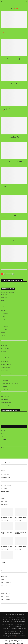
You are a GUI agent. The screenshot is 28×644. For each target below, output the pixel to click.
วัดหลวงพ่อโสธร (6, 380)
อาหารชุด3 (6, 630)
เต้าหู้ (10, 618)
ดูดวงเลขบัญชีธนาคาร (6, 368)
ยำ (12, 623)
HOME (5, 614)
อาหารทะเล (4, 602)
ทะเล (21, 616)
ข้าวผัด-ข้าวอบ (10, 625)
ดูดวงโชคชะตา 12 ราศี (6, 406)
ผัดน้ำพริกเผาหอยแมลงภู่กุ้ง (14, 59)
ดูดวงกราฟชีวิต (4, 345)
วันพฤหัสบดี (4, 439)
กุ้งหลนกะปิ (14, 84)
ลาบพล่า (15, 623)
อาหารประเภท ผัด (5, 585)
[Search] (27, 2)
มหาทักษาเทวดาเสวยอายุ (6, 342)
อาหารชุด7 (7, 632)
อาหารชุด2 (24, 628)
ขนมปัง (9, 626)
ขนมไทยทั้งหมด (4, 489)
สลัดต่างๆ (3, 579)
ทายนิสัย (4, 320)
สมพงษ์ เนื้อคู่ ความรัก (5, 348)
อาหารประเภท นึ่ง (5, 588)
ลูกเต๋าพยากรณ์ (4, 393)
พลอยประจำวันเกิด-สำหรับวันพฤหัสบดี (20, 533)
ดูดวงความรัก (5, 326)
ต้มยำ (24, 619)
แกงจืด (5, 621)
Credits (22, 632)
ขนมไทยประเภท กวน (5, 477)
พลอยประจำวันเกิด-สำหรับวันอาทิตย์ (7, 562)
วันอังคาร (3, 434)
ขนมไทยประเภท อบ (5, 483)
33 (11, 274)
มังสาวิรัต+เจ (22, 614)
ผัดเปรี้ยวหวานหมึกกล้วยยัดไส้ (14, 162)
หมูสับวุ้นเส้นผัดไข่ (7, 109)
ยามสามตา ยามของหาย (6, 355)
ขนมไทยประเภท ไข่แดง (6, 486)
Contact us (17, 632)
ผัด (21, 619)
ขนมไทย (9, 614)
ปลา (24, 616)
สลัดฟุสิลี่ (14, 240)
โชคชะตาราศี (18, 626)
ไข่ (15, 618)
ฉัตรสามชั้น (4, 352)
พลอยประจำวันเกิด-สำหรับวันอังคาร (20, 518)
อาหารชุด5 (17, 630)
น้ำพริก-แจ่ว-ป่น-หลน (7, 623)
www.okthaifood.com (16, 637)
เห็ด (12, 618)
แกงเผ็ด (8, 621)
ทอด (19, 619)
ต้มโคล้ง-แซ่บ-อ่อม (21, 621)
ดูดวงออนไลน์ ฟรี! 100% (18, 633)
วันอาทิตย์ (3, 448)
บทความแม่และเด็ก (9, 633)
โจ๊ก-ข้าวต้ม (4, 571)
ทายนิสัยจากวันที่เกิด (5, 399)
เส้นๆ (15, 625)
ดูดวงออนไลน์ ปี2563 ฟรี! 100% (7, 293)
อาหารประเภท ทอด (5, 591)
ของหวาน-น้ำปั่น (15, 614)
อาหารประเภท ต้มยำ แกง (6, 582)
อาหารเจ (3, 498)
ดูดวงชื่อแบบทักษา (5, 371)
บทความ (3, 310)
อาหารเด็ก (23, 618)
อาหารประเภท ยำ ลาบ (6, 596)
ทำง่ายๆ (11, 616)
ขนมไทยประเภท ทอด (5, 480)
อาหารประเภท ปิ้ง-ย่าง (6, 594)
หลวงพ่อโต (5, 387)
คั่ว (15, 619)
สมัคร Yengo (4, 452)
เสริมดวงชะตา (5, 323)
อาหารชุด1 (19, 628)
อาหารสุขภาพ (4, 496)
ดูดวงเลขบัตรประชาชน (6, 364)
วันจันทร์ (3, 431)
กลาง (4, 619)
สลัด (18, 625)
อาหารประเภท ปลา (5, 605)
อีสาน (7, 619)
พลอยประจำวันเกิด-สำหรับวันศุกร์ (7, 547)
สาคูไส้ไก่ (14, 215)
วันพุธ (2, 436)
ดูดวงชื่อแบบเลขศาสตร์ (6, 374)
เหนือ (10, 619)
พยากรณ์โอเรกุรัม (5, 390)
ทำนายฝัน (3, 336)
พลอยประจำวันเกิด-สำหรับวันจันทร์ (7, 518)
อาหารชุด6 (22, 630)
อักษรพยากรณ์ (4, 297)
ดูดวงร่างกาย (5, 313)
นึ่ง (17, 619)
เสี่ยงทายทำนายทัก (5, 304)
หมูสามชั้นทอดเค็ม (14, 137)
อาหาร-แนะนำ (17, 616)
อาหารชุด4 (11, 630)
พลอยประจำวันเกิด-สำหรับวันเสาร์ (20, 547)
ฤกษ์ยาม (4, 317)
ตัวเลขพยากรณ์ (4, 301)
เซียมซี (3, 377)
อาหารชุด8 (12, 632)
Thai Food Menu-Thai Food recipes (9, 628)
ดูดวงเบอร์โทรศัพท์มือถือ (6, 358)
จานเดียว (13, 626)
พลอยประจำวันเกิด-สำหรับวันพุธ (7, 533)
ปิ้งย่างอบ (19, 623)
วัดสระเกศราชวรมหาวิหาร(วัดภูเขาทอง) (10, 383)
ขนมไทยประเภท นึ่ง (5, 474)
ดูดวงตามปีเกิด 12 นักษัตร (6, 403)
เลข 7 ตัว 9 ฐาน (4, 339)
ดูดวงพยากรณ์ (4, 294)
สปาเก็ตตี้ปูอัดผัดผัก (7, 265)
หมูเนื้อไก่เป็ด (6, 618)
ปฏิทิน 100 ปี (4, 332)
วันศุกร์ (3, 442)
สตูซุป (25, 625)
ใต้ (13, 619)
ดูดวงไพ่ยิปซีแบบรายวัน (6, 307)
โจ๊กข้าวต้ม (4, 625)
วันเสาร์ (3, 445)
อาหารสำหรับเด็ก (5, 501)
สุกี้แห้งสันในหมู (7, 187)
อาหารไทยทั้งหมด (5, 608)
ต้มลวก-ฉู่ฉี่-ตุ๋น (14, 621)
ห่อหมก (21, 625)
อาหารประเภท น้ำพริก (6, 599)
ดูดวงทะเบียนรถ (4, 361)
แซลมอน (24, 623)
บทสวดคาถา (5, 329)
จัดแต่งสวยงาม (6, 616)
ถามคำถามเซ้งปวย (5, 396)
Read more (6, 33)
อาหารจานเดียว (4, 574)
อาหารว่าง (18, 618)
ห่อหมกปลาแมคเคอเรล (8, 31)
